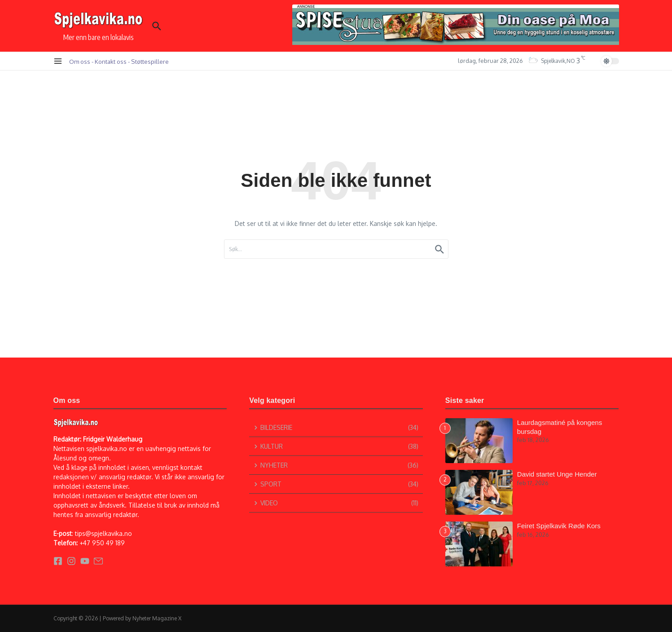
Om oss (80, 61)
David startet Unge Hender (557, 474)
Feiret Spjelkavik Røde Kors (559, 526)
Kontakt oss (111, 61)
